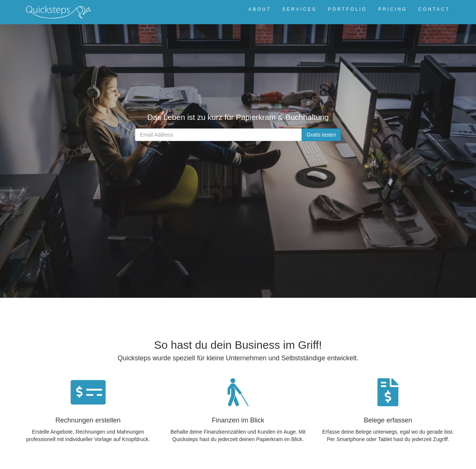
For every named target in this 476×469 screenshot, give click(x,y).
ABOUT (260, 9)
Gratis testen (321, 135)
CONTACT (434, 9)
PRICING (393, 9)
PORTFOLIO (348, 9)
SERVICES (299, 9)
